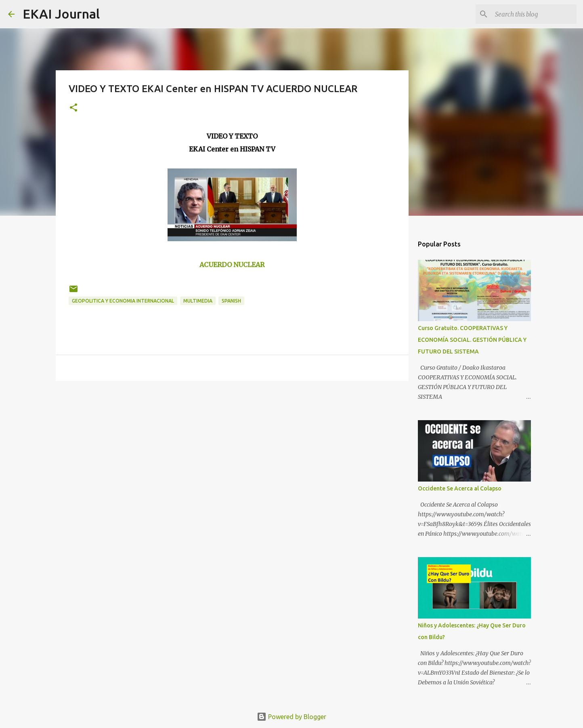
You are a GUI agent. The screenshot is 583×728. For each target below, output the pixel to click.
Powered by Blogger (291, 717)
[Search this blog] (534, 14)
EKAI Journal (61, 14)
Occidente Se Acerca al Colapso (460, 488)
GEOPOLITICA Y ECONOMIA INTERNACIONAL (123, 301)
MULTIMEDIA (198, 301)
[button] (73, 108)
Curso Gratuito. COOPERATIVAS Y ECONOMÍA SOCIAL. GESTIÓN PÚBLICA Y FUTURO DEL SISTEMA (472, 340)
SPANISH (231, 301)
